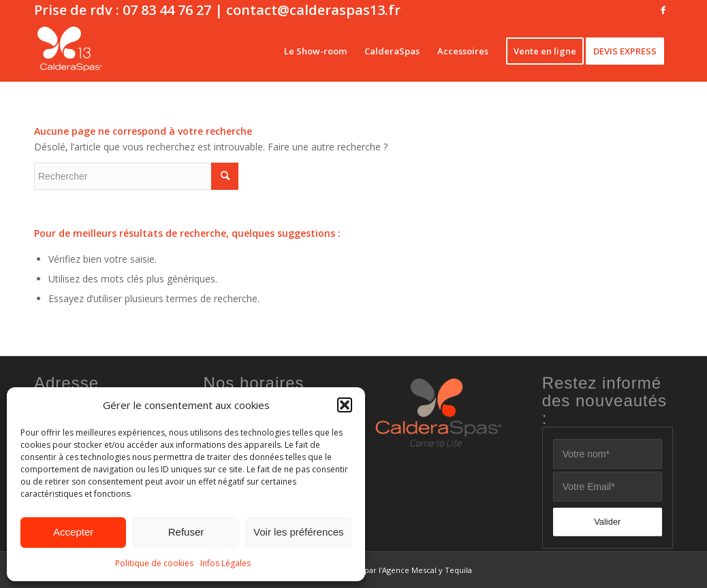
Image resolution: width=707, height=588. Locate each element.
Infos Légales (225, 563)
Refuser (186, 532)
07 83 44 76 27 (167, 10)
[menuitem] (315, 51)
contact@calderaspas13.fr (313, 10)
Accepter (73, 532)
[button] (345, 405)
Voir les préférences (299, 532)
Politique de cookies (154, 563)
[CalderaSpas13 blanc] (70, 51)
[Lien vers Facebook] (663, 10)
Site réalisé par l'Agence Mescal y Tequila (397, 570)
